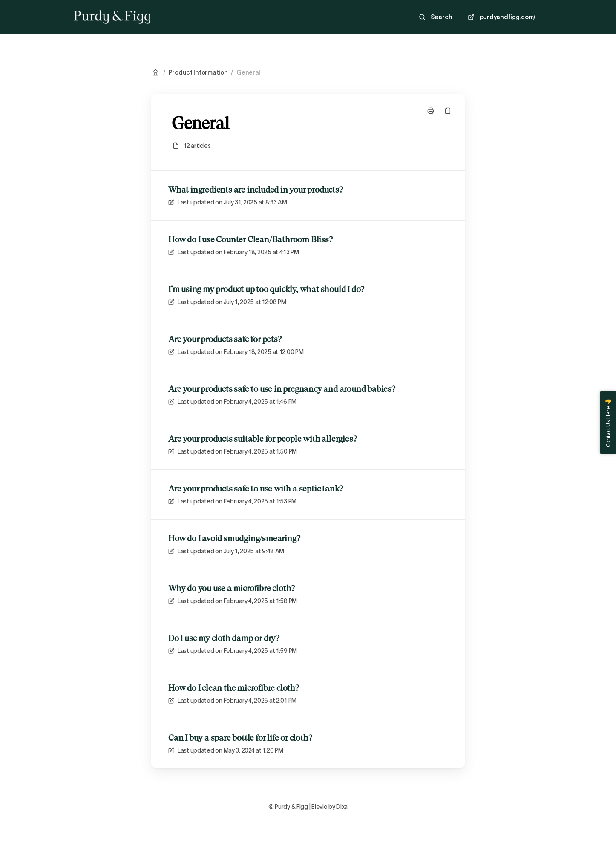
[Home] (112, 17)
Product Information (198, 72)
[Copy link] (448, 111)
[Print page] (431, 111)
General (248, 72)
